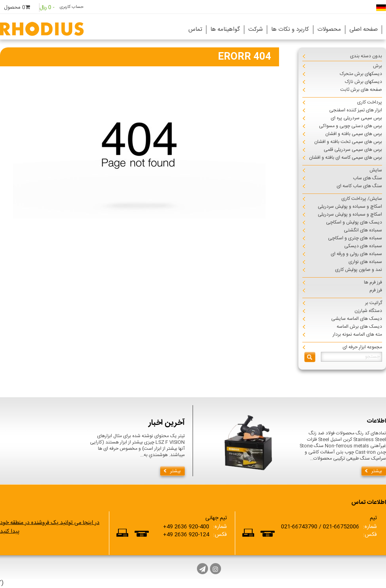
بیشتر (175, 471)
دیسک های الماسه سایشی (357, 319)
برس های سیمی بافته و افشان (354, 134)
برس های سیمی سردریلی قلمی (353, 150)
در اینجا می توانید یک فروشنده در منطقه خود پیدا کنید (50, 527)
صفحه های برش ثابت (361, 90)
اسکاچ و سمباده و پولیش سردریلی (350, 207)
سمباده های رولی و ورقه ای (356, 254)
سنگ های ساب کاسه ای (359, 186)
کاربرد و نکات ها (290, 29)
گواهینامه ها (225, 29)
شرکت (256, 29)
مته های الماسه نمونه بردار (357, 334)
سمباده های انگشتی (363, 230)
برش (378, 66)
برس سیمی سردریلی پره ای (356, 118)
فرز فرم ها (373, 282)
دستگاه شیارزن (368, 311)
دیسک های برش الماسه (359, 327)
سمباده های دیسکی (363, 246)
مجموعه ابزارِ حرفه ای (362, 347)
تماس (195, 29)
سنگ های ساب (367, 178)
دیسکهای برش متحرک (361, 74)
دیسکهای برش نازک (364, 82)
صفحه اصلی (364, 29)
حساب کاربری (72, 7)
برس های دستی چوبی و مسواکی (350, 126)
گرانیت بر (374, 303)
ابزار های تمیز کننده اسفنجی (356, 110)
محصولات (329, 29)
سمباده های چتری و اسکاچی (355, 238)
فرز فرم (376, 290)
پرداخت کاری (370, 102)
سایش (376, 170)
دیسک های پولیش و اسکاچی (354, 222)
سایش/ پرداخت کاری (362, 199)
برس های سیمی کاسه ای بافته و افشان (346, 158)
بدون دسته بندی (366, 56)
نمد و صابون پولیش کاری (359, 270)
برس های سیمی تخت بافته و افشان (348, 142)
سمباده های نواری (365, 262)
